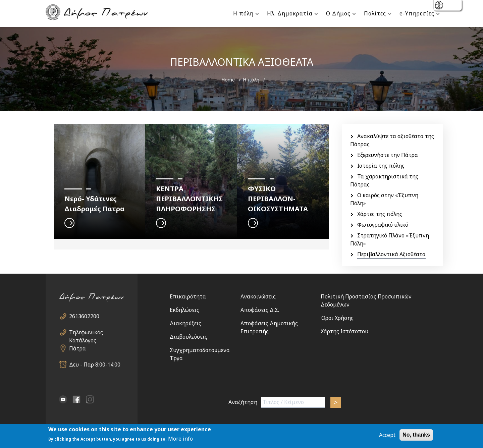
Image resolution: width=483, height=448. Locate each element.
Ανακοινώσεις (258, 296)
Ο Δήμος (338, 13)
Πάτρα (77, 348)
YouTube (63, 399)
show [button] (440, 6)
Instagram (90, 399)
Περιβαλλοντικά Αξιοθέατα (391, 254)
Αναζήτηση (243, 402)
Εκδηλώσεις (184, 310)
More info (180, 439)
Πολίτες (375, 13)
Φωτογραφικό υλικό (383, 225)
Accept (387, 435)
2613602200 (84, 316)
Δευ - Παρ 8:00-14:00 (95, 365)
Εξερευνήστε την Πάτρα (388, 155)
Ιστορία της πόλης (381, 166)
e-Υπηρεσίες (417, 13)
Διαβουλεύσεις (189, 337)
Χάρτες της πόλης (380, 214)
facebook (76, 399)
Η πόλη (243, 13)
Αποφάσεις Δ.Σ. (260, 310)
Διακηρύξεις (185, 323)
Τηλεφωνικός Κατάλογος (86, 332)
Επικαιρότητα (188, 296)
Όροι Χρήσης (337, 318)
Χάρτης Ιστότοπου (344, 331)
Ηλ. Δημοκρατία (290, 13)
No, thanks (416, 435)
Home (228, 80)
